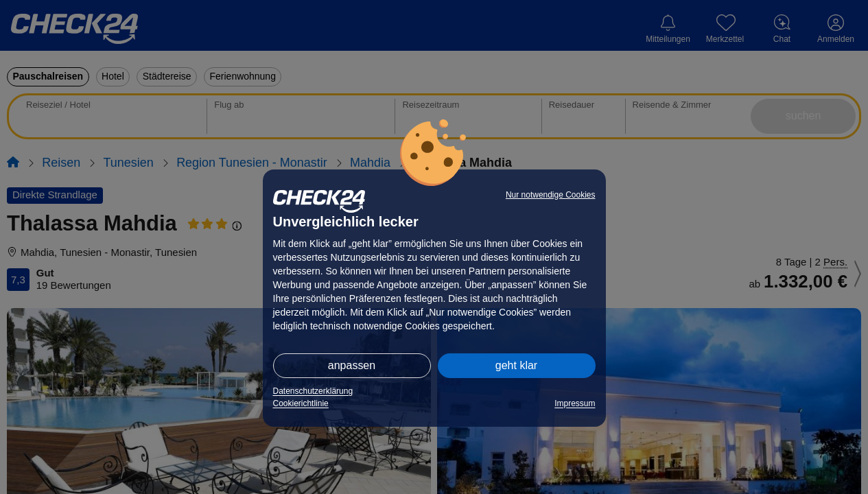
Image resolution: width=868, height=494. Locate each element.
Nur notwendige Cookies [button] (551, 195)
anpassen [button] (352, 365)
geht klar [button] (516, 365)
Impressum (575, 403)
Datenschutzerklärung (313, 391)
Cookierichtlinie (301, 403)
